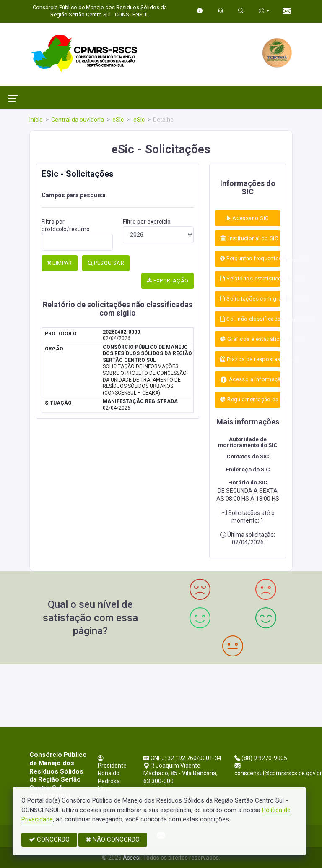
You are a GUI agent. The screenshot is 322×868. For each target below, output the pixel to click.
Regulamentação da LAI (250, 399)
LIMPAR (60, 263)
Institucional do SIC (249, 238)
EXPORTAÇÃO (168, 281)
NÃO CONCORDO (113, 839)
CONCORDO (49, 839)
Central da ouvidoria (78, 120)
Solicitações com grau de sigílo (250, 299)
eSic (118, 120)
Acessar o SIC (248, 218)
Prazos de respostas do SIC (250, 359)
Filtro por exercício (147, 222)
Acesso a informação (250, 380)
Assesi (132, 858)
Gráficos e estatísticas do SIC (250, 339)
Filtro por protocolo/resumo (66, 225)
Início (36, 120)
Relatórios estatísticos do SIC (250, 278)
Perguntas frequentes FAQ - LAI (250, 258)
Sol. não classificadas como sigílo (250, 319)
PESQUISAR (106, 263)
